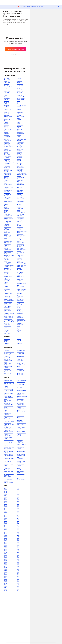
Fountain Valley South (9, 265)
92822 (18, 565)
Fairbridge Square (8, 185)
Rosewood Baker (20, 185)
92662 (5, 528)
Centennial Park (7, 194)
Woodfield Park (20, 301)
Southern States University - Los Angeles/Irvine (8, 429)
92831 (5, 568)
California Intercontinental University (7, 413)
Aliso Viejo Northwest (9, 301)
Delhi (18, 189)
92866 (5, 585)
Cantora (18, 210)
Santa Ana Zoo (7, 359)
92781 (5, 552)
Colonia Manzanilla (8, 217)
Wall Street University (21, 444)
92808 (5, 559)
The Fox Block (20, 227)
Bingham (19, 329)
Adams (18, 138)
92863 (18, 582)
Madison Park (20, 182)
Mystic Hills (19, 141)
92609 (18, 503)
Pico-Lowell (19, 170)
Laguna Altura (20, 112)
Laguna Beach (7, 90)
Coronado (19, 204)
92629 (18, 514)
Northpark (6, 122)
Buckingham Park (8, 241)
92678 (5, 534)
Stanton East (7, 323)
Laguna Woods (20, 91)
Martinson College (8, 403)
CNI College (19, 388)
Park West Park (7, 244)
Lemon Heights (7, 221)
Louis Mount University (22, 443)
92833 (5, 569)
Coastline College (20, 399)
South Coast (19, 162)
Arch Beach (19, 156)
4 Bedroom (19, 340)
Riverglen (19, 179)
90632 (18, 493)
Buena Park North (21, 248)
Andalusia (19, 228)
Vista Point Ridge (20, 199)
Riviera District (7, 236)
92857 (18, 579)
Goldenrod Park (7, 306)
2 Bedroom (19, 339)
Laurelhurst (19, 192)
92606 (18, 501)
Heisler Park (19, 359)
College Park (7, 160)
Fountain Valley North (21, 265)
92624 (5, 511)
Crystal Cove (19, 129)
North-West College (21, 385)
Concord (6, 196)
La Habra (6, 88)
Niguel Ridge (7, 279)
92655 (18, 522)
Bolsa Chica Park (8, 243)
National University (21, 474)
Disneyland (7, 351)
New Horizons (20, 180)
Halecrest (19, 159)
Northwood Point (20, 114)
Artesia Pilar (19, 165)
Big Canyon (19, 131)
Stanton (18, 101)
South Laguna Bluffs (8, 146)
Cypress (18, 83)
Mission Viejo (7, 94)
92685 (5, 537)
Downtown (19, 160)
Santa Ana (6, 100)
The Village (7, 139)
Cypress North (7, 296)
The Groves (7, 125)
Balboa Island (20, 132)
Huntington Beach (8, 87)
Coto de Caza (7, 83)
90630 (18, 491)
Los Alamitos (20, 93)
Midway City (7, 333)
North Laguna (20, 144)
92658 (5, 525)
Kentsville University (9, 432)
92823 (5, 566)
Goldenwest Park (20, 245)
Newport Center (7, 131)
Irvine (18, 87)
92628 (5, 514)
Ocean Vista (7, 142)
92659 (18, 525)
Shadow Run (19, 183)
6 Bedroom (19, 342)
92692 (5, 539)
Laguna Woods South (21, 320)
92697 (18, 541)
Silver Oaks (7, 199)
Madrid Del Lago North (22, 231)
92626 (5, 513)
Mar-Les (6, 189)
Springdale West (20, 243)
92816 (5, 564)
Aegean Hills (7, 233)
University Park (20, 125)
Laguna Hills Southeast (22, 289)
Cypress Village (7, 110)
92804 (5, 556)
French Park (7, 172)
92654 (5, 522)
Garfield (18, 136)
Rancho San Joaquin (21, 111)
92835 (5, 571)
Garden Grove (20, 85)
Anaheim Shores (20, 219)
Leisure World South (8, 316)
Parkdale (6, 254)
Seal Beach (6, 101)
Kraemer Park (7, 308)
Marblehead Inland (8, 237)
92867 (18, 585)
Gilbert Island (7, 136)
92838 (18, 572)
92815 (18, 562)
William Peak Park (8, 252)
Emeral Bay (19, 146)
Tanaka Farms (20, 361)
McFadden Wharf (20, 375)
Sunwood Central (8, 175)
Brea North (6, 257)
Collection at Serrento (9, 294)
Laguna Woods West (8, 320)
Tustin (18, 102)
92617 (18, 507)
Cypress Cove (20, 234)
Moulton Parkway (8, 202)
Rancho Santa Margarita (22, 97)
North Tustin (19, 221)
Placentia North (7, 303)
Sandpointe (6, 179)
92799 (5, 554)
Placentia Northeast (21, 305)
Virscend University (21, 454)
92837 (5, 572)
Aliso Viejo (7, 78)
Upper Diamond (20, 142)
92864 (5, 583)
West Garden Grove (8, 216)
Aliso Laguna (20, 145)
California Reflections (21, 213)
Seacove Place (7, 204)
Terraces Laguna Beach (9, 322)
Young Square (20, 190)
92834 (18, 569)
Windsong (19, 207)
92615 (18, 505)
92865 (18, 583)
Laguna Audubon (20, 202)
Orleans (6, 207)
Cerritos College (8, 419)
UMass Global (20, 458)
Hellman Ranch (7, 311)
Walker (18, 332)
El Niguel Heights (8, 277)
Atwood (18, 303)
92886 (18, 589)
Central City (7, 180)
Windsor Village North (21, 173)
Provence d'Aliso (8, 197)
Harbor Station (20, 209)
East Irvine (6, 115)
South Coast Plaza (21, 352)
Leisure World (20, 313)
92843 (18, 575)
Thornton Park (7, 193)
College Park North (8, 319)
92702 (5, 544)
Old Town (19, 309)
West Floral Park (20, 168)
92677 (18, 532)
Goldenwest (7, 135)
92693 (18, 539)
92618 (5, 508)
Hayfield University (8, 443)
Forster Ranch (20, 240)
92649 (18, 518)
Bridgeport (6, 312)
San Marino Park (20, 252)
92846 (5, 578)
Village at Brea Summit (9, 255)
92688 (18, 537)
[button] (61, 2)
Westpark (6, 127)
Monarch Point (7, 264)
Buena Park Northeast (9, 251)
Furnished (6, 345)
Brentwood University (9, 440)
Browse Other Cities (16, 55)
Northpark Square (8, 117)
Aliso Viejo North (8, 302)
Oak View (19, 135)
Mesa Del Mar (7, 159)
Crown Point (19, 152)
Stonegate (19, 119)
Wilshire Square (20, 169)
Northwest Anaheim (8, 219)
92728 (18, 549)
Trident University (21, 480)
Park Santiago (20, 166)
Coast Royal (7, 148)
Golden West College (9, 471)
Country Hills (20, 258)
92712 (5, 549)
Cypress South (20, 296)
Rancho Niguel (20, 279)
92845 (18, 576)
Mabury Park (7, 168)
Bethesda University (21, 451)
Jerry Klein (19, 127)
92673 (18, 530)
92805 (18, 556)
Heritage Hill (7, 369)
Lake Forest (7, 93)
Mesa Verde (19, 158)
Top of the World (8, 151)
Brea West (19, 257)
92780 (18, 551)
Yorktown (6, 138)
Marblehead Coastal (21, 236)
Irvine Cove (7, 149)
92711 (18, 548)
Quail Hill (6, 111)
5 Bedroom (6, 342)
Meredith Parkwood (8, 170)
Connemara (7, 286)
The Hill (18, 311)
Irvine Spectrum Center (22, 105)
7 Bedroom (6, 343)
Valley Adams (20, 193)
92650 (5, 520)
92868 (5, 586)
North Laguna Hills (21, 291)
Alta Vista (6, 152)
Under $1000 (7, 339)
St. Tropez (6, 213)
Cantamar (6, 240)
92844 (5, 576)
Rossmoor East (20, 318)
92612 (18, 504)
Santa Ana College (8, 395)
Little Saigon (7, 247)
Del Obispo (19, 260)
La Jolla (18, 308)
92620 (5, 510)
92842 (5, 575)
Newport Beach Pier (8, 363)
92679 (18, 534)
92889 (18, 590)
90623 (18, 490)
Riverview (19, 176)
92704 (5, 545)
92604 (18, 500)
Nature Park (7, 295)
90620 (5, 488)
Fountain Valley (20, 84)
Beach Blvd (7, 248)
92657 (18, 524)
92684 (18, 535)
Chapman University (21, 412)
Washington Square (8, 190)
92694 (5, 541)
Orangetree (19, 121)
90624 (5, 491)
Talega (6, 238)
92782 (18, 552)
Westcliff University (21, 432)
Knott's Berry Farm (21, 351)
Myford (18, 128)
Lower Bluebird (20, 148)
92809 (18, 559)
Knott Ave (19, 251)
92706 (5, 547)
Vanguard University (8, 456)
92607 (5, 503)
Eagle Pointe (7, 200)
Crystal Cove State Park (9, 352)
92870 (5, 588)
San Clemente (7, 98)
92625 (18, 511)
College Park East (20, 312)
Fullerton (6, 85)
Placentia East (7, 309)
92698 (5, 542)
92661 (18, 527)
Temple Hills (19, 153)
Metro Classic (20, 187)
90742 (18, 497)
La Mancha (19, 230)
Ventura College (20, 425)
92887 (5, 590)
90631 (5, 493)
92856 (5, 579)
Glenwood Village (21, 214)
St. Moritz (19, 203)
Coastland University (9, 454)
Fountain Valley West (21, 264)
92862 (5, 582)
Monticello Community (9, 162)
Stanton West (19, 323)
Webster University (21, 436)
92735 (5, 551)
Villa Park (6, 104)
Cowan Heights (20, 220)
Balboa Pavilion (20, 363)
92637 (18, 515)
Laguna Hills (19, 90)
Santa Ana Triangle (21, 172)
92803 (18, 555)
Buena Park (7, 81)
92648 (5, 518)
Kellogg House (20, 369)
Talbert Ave (7, 272)
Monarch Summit (8, 274)
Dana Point (6, 84)
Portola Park (7, 176)
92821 (5, 565)
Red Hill (6, 223)
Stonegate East (7, 119)
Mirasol (18, 233)
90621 (18, 488)
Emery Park (7, 226)
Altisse (6, 206)
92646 (5, 517)
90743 (5, 498)
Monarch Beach (20, 262)
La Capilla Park (20, 272)
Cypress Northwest (8, 299)
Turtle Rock (19, 108)
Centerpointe (7, 330)
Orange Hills (19, 95)
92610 (5, 504)
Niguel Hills (19, 281)
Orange (6, 95)
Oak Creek (19, 115)
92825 (18, 566)
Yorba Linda (7, 105)
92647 (18, 517)
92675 (18, 531)
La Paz (6, 231)
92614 (5, 505)
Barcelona (6, 234)
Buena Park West (8, 250)
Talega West (19, 237)
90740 (5, 497)
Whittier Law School (9, 483)
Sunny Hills (7, 102)
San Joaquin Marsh (8, 114)
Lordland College (20, 403)
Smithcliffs (6, 158)
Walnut (18, 124)
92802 (5, 555)
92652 (5, 521)
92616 (5, 507)
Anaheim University (8, 470)
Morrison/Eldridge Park (22, 175)
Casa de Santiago (20, 177)
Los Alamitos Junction (9, 329)
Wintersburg (7, 134)
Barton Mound (20, 373)
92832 (18, 568)
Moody (6, 332)
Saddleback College (8, 477)
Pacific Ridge (20, 197)
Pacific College (20, 400)
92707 (18, 547)
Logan (5, 183)
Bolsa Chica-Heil (20, 134)
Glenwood (19, 200)
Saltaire (6, 284)
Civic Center (19, 330)
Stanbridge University (21, 393)
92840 (5, 573)
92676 (5, 532)
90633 (5, 494)
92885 (5, 589)
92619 (18, 508)
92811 (5, 561)
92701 (18, 542)
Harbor (6, 261)
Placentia (6, 97)
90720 (5, 496)
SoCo (18, 224)
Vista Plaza (6, 203)
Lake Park (6, 258)
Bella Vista (6, 192)
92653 (18, 521)
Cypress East (19, 294)
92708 (5, 548)
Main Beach (7, 153)
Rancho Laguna (7, 156)
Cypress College (20, 470)
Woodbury (19, 107)
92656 (5, 524)
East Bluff (6, 132)
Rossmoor (19, 316)
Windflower (7, 209)
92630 (5, 515)
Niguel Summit (7, 278)
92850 (18, 578)
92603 (5, 500)
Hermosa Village (20, 217)
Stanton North (7, 325)
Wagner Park (19, 306)
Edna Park (6, 165)
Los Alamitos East (21, 319)
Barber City (19, 241)
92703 (18, 544)
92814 (5, 562)
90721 (18, 496)
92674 (5, 531)
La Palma (19, 88)
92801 (18, 554)
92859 (5, 580)
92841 (18, 573)
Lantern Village (7, 262)
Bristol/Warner (7, 163)
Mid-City (6, 182)
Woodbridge (7, 107)
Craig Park (19, 226)
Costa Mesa (19, 81)
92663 (18, 528)
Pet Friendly (19, 343)
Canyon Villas (7, 214)
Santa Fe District (8, 227)
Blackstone (19, 254)
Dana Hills (6, 260)
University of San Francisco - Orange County (8, 437)
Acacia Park (7, 224)
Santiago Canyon (20, 100)
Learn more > (41, 7)
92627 (18, 513)
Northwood (19, 110)
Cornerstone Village (8, 187)
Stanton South (20, 325)
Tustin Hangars (7, 373)
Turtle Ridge (7, 124)
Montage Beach (20, 149)
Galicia (6, 228)
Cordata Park (19, 269)
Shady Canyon (7, 112)
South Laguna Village (21, 139)
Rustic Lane (19, 216)
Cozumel (19, 206)
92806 (5, 558)
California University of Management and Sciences (9, 449)
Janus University (8, 461)
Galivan (6, 291)
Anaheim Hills (7, 80)
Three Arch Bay (7, 155)
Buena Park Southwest (21, 250)
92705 (18, 545)
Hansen (18, 326)
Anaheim (19, 78)
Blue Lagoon (7, 144)
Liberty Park (7, 245)
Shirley (18, 298)
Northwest (19, 194)
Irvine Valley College (9, 393)
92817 (18, 564)
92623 (18, 510)
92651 (18, 520)
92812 (18, 561)
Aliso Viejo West (20, 299)
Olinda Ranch (20, 255)
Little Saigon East (20, 244)
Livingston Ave (7, 305)
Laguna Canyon (7, 141)
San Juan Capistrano (21, 98)
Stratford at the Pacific (9, 289)
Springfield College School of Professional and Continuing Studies (9, 382)
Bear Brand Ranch (21, 277)
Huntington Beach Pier (22, 354)
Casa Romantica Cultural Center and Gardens (8, 366)
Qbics (5, 399)
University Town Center (9, 108)
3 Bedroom (6, 340)
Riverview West (20, 163)
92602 (18, 498)
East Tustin (6, 220)
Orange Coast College (9, 405)
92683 (5, 535)
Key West (6, 210)
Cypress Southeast (21, 295)
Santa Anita (7, 169)
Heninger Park (7, 166)
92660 (5, 527)
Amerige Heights (20, 223)
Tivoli (5, 211)
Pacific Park (19, 196)
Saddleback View (8, 173)
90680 (18, 494)
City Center (19, 322)
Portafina (19, 151)
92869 (18, 586)
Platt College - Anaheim (22, 395)
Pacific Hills (7, 230)
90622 (5, 490)
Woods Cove (19, 155)
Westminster (19, 104)
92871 (18, 588)
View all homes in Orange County (16, 49)
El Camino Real (7, 128)
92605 (5, 501)
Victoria (18, 211)
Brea (18, 80)
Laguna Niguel (7, 91)
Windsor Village (8, 186)
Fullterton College (21, 405)
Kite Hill (19, 278)
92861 (18, 580)
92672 (5, 530)
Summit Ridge (7, 145)
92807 (18, 558)
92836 (18, 571)
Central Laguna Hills (9, 292)
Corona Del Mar (8, 129)
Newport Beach (20, 94)
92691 (18, 538)
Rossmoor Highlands (9, 318)
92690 (5, 538)
